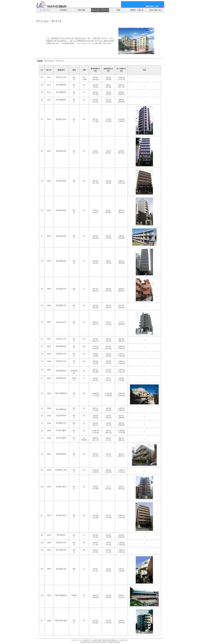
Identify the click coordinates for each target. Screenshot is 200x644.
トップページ (45, 10)
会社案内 (63, 10)
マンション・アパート (100, 10)
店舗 (118, 10)
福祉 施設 (82, 10)
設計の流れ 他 (155, 10)
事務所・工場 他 (137, 10)
